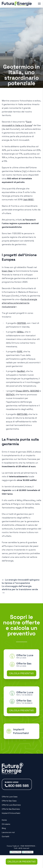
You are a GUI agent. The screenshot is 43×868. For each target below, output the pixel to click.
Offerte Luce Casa (10, 797)
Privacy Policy (16, 852)
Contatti (6, 836)
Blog (4, 828)
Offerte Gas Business (11, 809)
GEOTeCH (10, 395)
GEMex (20, 332)
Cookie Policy (28, 852)
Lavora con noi (8, 832)
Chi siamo (6, 824)
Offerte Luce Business (11, 805)
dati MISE (28, 200)
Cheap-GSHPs (22, 391)
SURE (20, 351)
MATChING (22, 414)
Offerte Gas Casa (9, 801)
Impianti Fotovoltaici (11, 813)
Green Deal (7, 271)
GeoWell (21, 371)
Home (4, 820)
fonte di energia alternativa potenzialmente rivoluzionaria (19, 303)
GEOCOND (35, 391)
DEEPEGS (21, 323)
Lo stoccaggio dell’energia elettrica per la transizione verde (20, 589)
